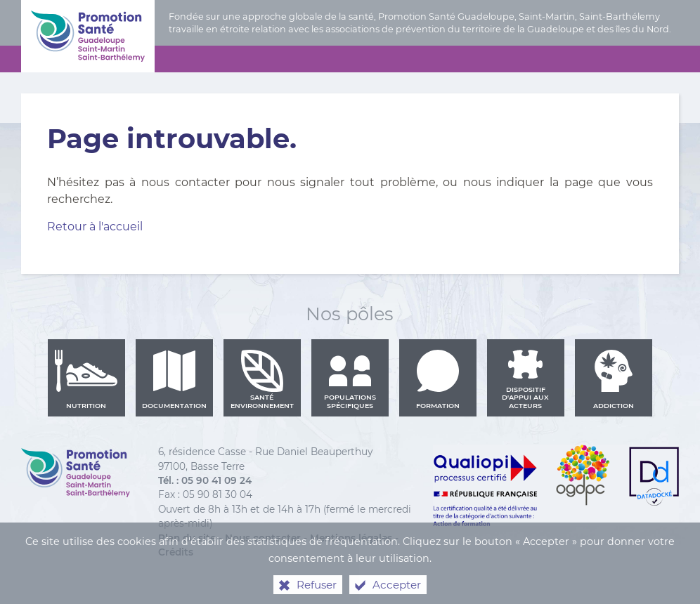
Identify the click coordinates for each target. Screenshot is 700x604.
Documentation (174, 379)
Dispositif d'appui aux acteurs (525, 379)
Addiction (614, 379)
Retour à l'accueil (95, 226)
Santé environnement (262, 379)
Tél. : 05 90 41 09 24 (205, 480)
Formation (438, 379)
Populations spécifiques (350, 379)
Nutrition (86, 379)
